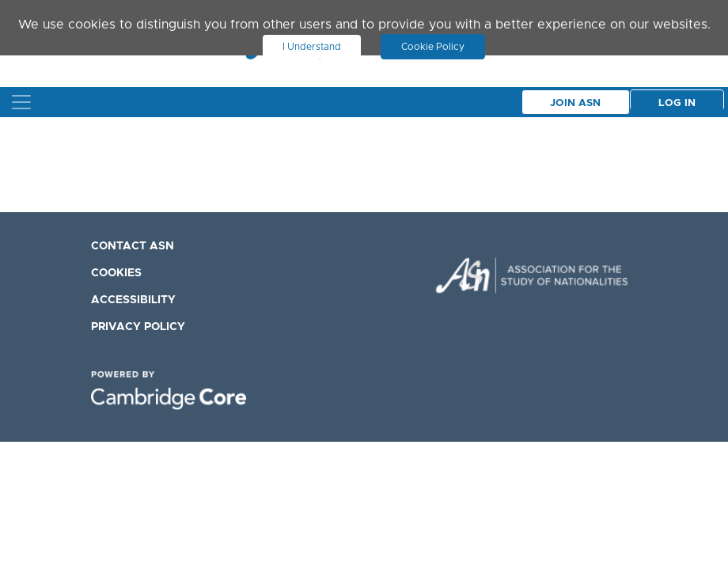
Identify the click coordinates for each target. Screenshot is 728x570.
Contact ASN (133, 246)
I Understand (312, 47)
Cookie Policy (433, 47)
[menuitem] (174, 245)
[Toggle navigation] (21, 102)
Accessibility (133, 300)
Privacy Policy (138, 327)
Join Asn (575, 103)
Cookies (116, 273)
